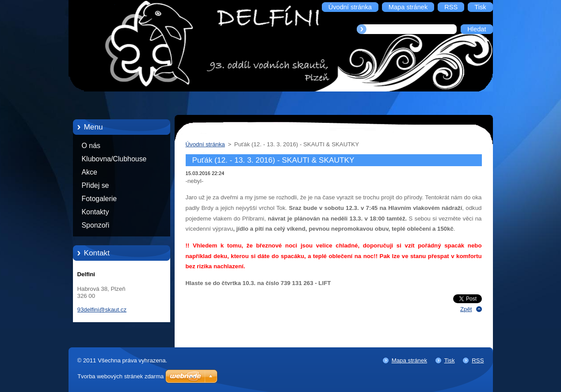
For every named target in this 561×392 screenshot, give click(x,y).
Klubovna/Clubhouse (114, 159)
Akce (90, 172)
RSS (478, 360)
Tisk (450, 360)
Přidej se (95, 185)
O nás (91, 146)
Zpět (466, 309)
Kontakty (95, 212)
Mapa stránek (409, 360)
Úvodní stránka (205, 144)
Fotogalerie (99, 199)
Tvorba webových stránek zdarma (120, 376)
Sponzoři (96, 225)
